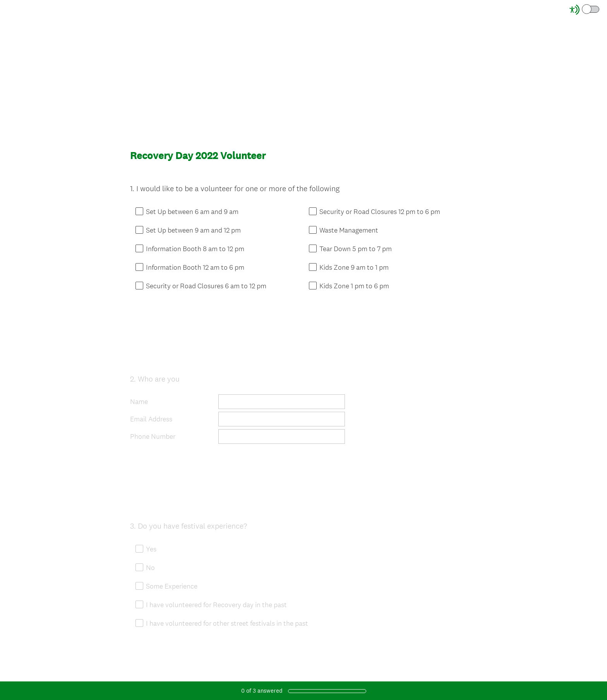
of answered (262, 691)
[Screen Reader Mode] (585, 10)
